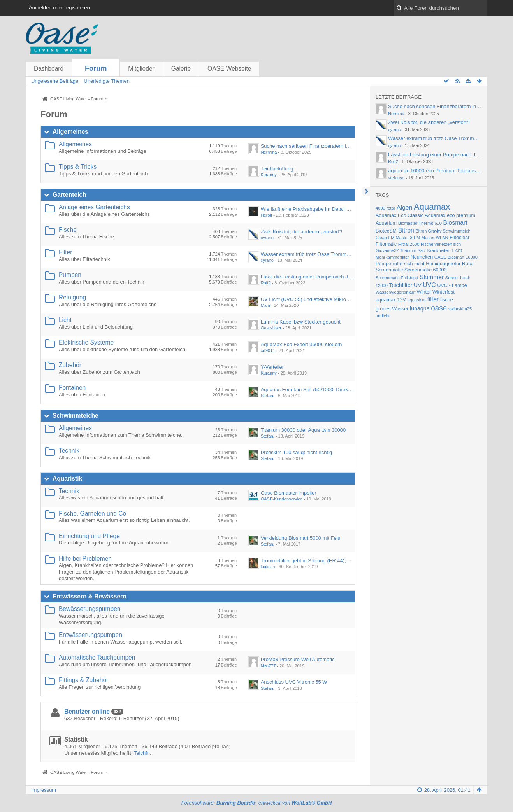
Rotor (468, 264)
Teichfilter (401, 285)
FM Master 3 (401, 238)
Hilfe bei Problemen (85, 559)
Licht (65, 320)
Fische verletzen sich (441, 244)
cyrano (267, 238)
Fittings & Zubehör (83, 680)
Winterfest (444, 292)
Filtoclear (459, 238)
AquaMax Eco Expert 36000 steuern (301, 344)
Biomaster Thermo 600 (420, 223)
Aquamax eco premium (450, 215)
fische (447, 300)
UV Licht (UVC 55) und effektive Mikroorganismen (317, 299)
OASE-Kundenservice (282, 499)
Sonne (452, 278)
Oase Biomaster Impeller (289, 493)
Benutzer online (87, 711)
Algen (404, 207)
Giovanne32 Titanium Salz (401, 250)
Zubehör (70, 365)
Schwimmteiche (76, 416)
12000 (382, 285)
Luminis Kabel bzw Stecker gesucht (301, 322)
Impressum (44, 790)
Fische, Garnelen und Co (92, 514)
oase (439, 308)
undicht (383, 316)
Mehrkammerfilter (392, 257)
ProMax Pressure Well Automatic (298, 659)
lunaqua (420, 308)
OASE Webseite (229, 69)
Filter (66, 252)
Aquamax (432, 207)
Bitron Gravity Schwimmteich (443, 231)
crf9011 (268, 350)
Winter (424, 292)
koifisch (268, 567)
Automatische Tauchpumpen (97, 657)
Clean (381, 238)
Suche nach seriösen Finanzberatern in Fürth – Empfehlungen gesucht (340, 146)
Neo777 (268, 666)
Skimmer (432, 277)
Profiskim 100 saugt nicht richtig (297, 452)
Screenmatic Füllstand (397, 278)
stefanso (396, 178)
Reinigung (72, 297)
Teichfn (142, 753)
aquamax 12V (391, 300)
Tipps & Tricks (78, 167)
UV (418, 285)
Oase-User (271, 328)
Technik (69, 451)
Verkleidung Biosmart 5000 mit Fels (300, 538)
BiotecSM (386, 231)
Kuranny (269, 175)
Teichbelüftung (277, 169)
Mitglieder (141, 69)
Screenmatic (389, 270)
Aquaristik (67, 479)
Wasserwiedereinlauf (395, 292)
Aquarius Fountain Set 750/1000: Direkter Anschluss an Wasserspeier (339, 389)
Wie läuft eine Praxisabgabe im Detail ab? (308, 209)
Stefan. (268, 395)
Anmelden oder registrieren (59, 8)
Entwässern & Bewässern (90, 596)
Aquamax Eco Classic (400, 215)
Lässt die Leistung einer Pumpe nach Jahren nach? (318, 277)
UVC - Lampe (452, 285)
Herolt (266, 215)
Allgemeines (70, 132)
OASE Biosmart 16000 (456, 257)
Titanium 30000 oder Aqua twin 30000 (303, 430)
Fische (68, 230)
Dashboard (49, 69)
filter (433, 299)
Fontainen (72, 388)
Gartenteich (69, 195)
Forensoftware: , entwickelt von (257, 803)
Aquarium (386, 223)
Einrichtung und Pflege (89, 536)
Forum (96, 68)
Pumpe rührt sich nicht (400, 264)
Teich (465, 278)
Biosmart (455, 223)
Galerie (181, 69)
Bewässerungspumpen (90, 609)
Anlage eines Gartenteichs (94, 207)
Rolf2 (266, 283)
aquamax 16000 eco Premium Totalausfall (435, 171)
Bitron (406, 230)
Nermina (269, 152)
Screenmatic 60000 (426, 270)
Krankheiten (439, 250)
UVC (429, 285)
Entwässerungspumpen (90, 635)
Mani (265, 305)
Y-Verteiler (272, 367)
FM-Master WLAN (431, 238)
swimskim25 (460, 309)
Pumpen (70, 275)
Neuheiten (422, 257)
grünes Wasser (392, 309)
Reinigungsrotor (443, 264)
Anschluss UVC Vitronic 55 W (294, 682)
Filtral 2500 (409, 244)
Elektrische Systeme (86, 342)
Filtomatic (386, 244)
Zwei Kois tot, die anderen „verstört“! (302, 232)
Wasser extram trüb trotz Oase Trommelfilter (310, 254)
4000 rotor (385, 208)
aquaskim (417, 300)
